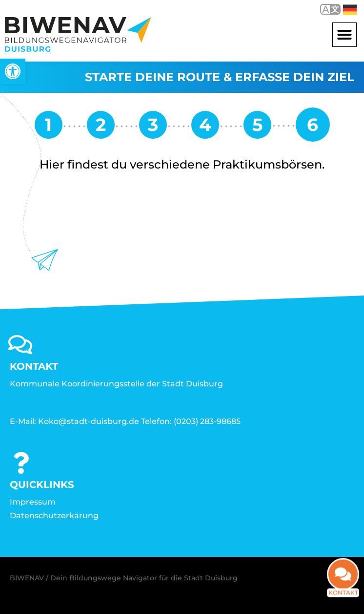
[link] (13, 71)
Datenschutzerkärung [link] (54, 516)
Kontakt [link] (343, 599)
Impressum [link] (33, 502)
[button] (344, 35)
